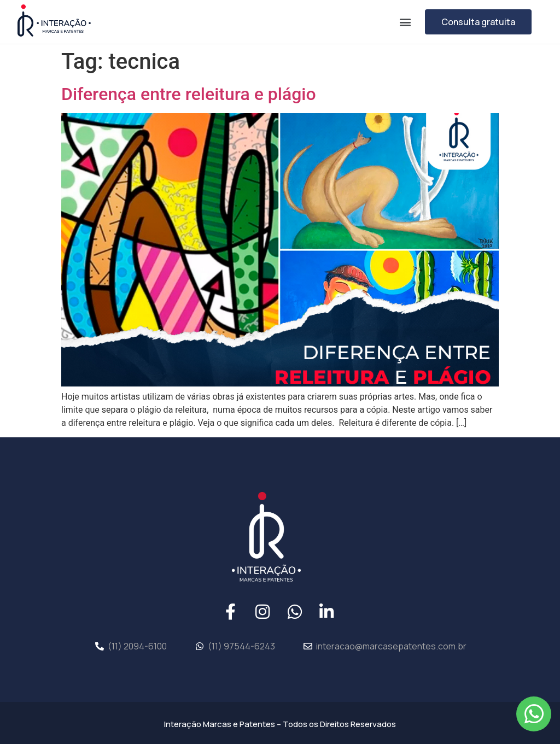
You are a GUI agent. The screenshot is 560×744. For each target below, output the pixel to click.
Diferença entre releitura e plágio (189, 94)
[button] (405, 22)
